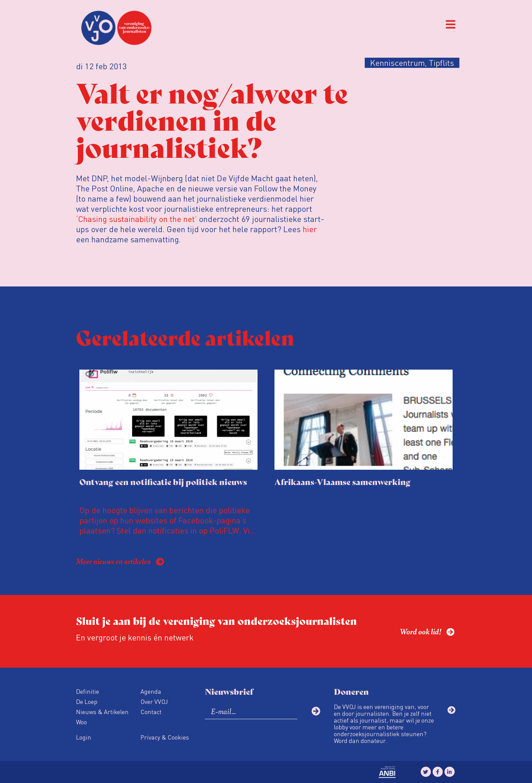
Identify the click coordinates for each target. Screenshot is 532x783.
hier (310, 229)
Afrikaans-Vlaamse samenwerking (343, 481)
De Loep (87, 701)
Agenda (151, 691)
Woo (81, 722)
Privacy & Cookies (165, 737)
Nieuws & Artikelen (102, 712)
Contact (151, 712)
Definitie (88, 691)
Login (84, 737)
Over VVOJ (154, 701)
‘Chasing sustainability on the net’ (137, 219)
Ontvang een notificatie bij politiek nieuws (163, 481)
